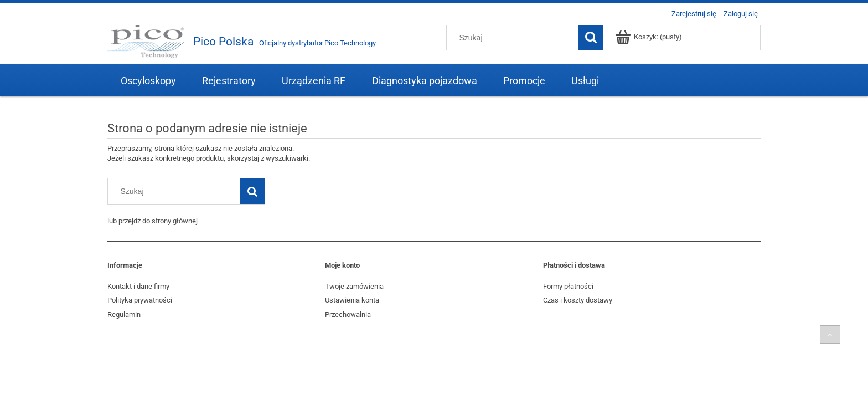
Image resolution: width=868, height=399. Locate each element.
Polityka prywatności (140, 300)
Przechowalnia (348, 314)
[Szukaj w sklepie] (515, 38)
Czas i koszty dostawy (578, 300)
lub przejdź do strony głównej (153, 221)
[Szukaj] (591, 38)
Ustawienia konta (352, 300)
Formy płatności (568, 286)
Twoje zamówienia (354, 286)
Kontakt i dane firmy (138, 286)
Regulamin (124, 314)
